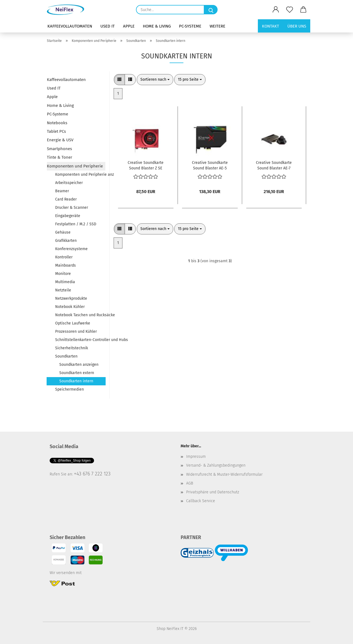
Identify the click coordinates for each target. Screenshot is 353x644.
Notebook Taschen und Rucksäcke (80, 315)
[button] (276, 10)
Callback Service (201, 501)
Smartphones (59, 149)
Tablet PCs (56, 131)
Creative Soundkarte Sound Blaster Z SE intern (146, 165)
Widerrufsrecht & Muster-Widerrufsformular (224, 474)
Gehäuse (63, 232)
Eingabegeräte (68, 216)
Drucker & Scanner (72, 208)
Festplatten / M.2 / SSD (76, 224)
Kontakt (271, 26)
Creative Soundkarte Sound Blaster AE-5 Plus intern (210, 165)
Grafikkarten (66, 241)
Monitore (63, 274)
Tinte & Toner (60, 157)
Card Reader (66, 199)
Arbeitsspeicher (69, 183)
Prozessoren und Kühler (76, 332)
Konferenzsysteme (71, 249)
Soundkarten (66, 356)
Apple (129, 26)
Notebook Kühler (70, 307)
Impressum (196, 457)
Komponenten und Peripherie (75, 166)
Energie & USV (60, 140)
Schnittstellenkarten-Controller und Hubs (80, 340)
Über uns (297, 26)
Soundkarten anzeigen (79, 365)
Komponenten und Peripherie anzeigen (80, 174)
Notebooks (57, 123)
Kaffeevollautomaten (70, 26)
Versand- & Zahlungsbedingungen (216, 465)
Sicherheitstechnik (72, 348)
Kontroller (64, 257)
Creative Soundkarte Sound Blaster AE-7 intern (274, 165)
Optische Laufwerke (73, 323)
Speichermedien (69, 389)
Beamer (62, 191)
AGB (190, 483)
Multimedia (65, 282)
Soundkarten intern (76, 381)
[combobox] (155, 80)
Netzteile (63, 290)
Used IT (108, 26)
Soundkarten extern (77, 373)
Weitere (217, 26)
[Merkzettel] (290, 10)
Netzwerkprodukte (71, 298)
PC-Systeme (190, 26)
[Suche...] (211, 10)
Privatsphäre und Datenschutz (213, 492)
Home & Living (157, 26)
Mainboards (65, 265)
